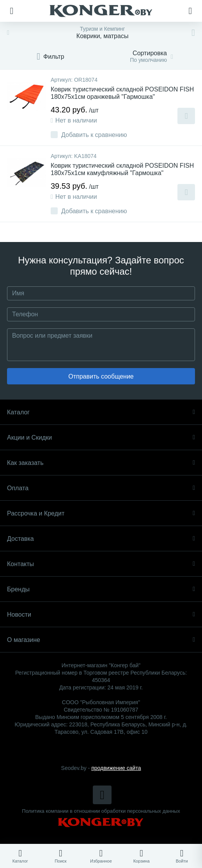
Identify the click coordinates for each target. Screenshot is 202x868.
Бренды (101, 589)
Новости (101, 615)
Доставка (101, 539)
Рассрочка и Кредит (101, 513)
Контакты (101, 564)
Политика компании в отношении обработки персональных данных (101, 811)
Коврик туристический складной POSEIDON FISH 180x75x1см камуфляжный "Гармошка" (122, 169)
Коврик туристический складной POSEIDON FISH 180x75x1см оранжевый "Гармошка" (122, 93)
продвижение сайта (116, 768)
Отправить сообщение (101, 376)
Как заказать (101, 463)
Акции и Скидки (101, 438)
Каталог (101, 412)
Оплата (101, 488)
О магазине (101, 640)
